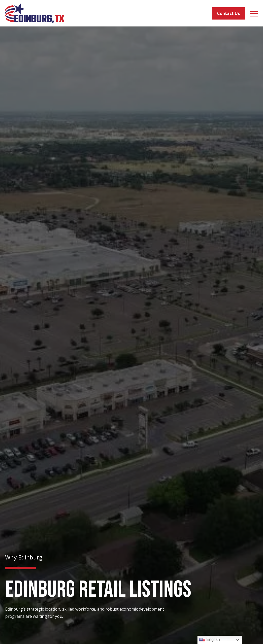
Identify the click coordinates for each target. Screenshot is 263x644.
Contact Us (228, 13)
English (209, 640)
